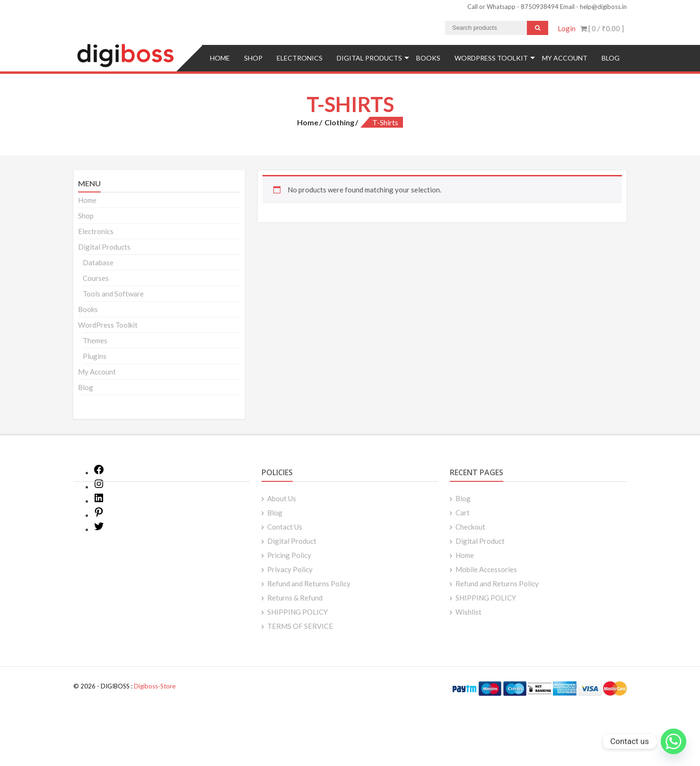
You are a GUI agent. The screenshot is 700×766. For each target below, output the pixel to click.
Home (220, 58)
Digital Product (292, 541)
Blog (611, 58)
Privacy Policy (290, 569)
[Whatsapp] (674, 741)
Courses (96, 278)
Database (98, 262)
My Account (565, 58)
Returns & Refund (295, 598)
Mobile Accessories (486, 569)
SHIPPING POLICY (297, 612)
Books (428, 58)
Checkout (470, 527)
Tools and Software (113, 294)
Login (567, 28)
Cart (463, 513)
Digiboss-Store (155, 686)
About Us (282, 498)
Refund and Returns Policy (309, 583)
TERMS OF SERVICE (300, 626)
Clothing (339, 122)
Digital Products (369, 58)
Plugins (95, 356)
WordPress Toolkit (491, 58)
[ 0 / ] (602, 28)
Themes (95, 340)
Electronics (300, 58)
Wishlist (468, 612)
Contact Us (285, 527)
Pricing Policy (289, 555)
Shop (253, 58)
